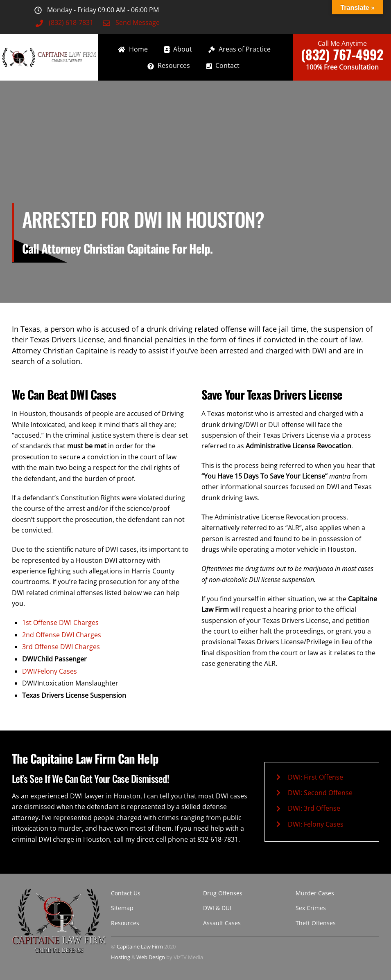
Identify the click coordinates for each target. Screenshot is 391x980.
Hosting (121, 957)
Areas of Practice (240, 49)
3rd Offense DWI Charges (61, 647)
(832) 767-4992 (342, 54)
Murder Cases (315, 893)
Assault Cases (222, 923)
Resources (169, 65)
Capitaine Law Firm (140, 946)
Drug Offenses (223, 893)
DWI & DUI (217, 908)
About (178, 49)
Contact (223, 65)
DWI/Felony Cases (50, 671)
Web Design (151, 957)
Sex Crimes (311, 908)
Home (133, 49)
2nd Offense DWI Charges (62, 635)
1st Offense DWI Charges (60, 623)
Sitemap (122, 908)
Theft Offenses (316, 923)
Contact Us (126, 893)
